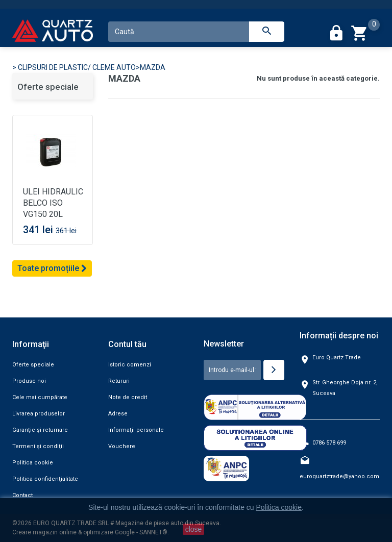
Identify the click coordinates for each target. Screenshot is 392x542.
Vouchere (122, 446)
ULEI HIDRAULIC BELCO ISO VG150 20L (53, 203)
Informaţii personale (136, 430)
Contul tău (127, 344)
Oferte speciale (48, 87)
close (194, 529)
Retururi (119, 381)
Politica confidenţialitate (45, 479)
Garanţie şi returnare (40, 430)
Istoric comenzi (130, 365)
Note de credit (128, 397)
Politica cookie (33, 463)
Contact (22, 495)
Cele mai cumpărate (40, 397)
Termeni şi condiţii (38, 446)
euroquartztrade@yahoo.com (339, 476)
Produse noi (29, 381)
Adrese (118, 414)
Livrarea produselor (39, 414)
